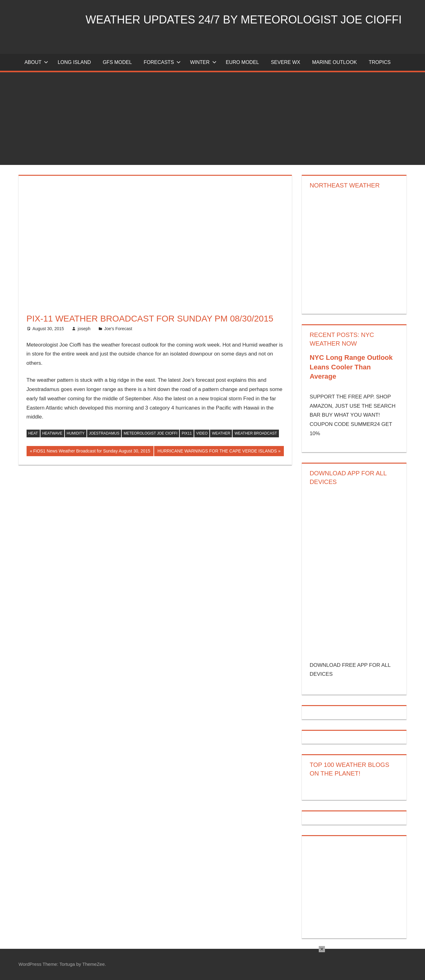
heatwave (52, 433)
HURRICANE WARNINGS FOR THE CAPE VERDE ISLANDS (217, 452)
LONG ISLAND (74, 62)
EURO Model (242, 62)
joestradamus (104, 433)
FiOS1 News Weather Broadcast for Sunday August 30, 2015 (91, 452)
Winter (203, 62)
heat (33, 433)
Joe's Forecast (118, 329)
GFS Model (117, 62)
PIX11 (187, 433)
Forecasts (162, 62)
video (202, 433)
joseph (84, 329)
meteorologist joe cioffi (150, 433)
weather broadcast (256, 433)
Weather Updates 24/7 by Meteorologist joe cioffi (244, 20)
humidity (76, 433)
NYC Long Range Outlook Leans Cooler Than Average (351, 367)
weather (221, 433)
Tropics (380, 62)
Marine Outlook (334, 62)
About (36, 62)
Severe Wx (286, 62)
